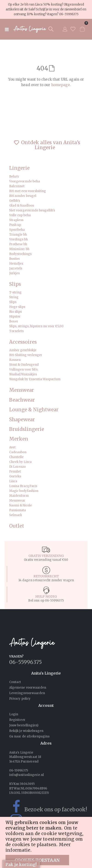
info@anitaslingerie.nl (26, 775)
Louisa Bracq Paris (23, 486)
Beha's (14, 177)
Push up (15, 225)
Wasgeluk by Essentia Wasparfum (35, 379)
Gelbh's (15, 201)
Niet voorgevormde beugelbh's (32, 210)
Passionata (18, 510)
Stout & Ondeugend (24, 365)
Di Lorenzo (17, 467)
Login (14, 714)
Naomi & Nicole (21, 505)
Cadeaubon (18, 452)
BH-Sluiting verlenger (26, 355)
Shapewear (22, 420)
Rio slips (15, 312)
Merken (19, 439)
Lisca (13, 481)
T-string (15, 292)
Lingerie (19, 168)
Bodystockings (20, 254)
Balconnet (17, 186)
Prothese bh (18, 244)
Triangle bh (18, 235)
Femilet (15, 472)
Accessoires (23, 342)
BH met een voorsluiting (28, 191)
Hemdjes (16, 264)
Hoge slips (17, 307)
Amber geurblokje (23, 350)
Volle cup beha (20, 215)
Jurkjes (14, 273)
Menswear (22, 390)
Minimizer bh (19, 249)
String (14, 297)
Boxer (14, 321)
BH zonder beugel (23, 196)
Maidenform (19, 496)
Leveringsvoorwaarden (27, 693)
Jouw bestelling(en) (24, 725)
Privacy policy (20, 699)
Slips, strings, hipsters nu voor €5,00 (36, 326)
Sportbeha (17, 230)
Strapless (16, 220)
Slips (15, 284)
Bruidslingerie (27, 429)
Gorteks (15, 476)
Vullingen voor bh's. (24, 370)
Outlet (17, 526)
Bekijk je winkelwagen (26, 731)
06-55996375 (69, 14)
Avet (12, 447)
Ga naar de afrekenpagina (29, 736)
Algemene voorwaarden (28, 688)
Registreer (17, 720)
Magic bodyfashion (24, 491)
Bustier (15, 259)
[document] (47, 842)
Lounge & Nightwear (34, 410)
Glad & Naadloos (22, 206)
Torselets (16, 331)
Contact (15, 682)
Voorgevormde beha (25, 181)
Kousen (15, 360)
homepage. (61, 85)
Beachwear (22, 400)
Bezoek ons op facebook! (46, 807)
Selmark (16, 515)
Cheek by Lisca (20, 462)
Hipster (15, 317)
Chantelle (16, 457)
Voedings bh (18, 239)
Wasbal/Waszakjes (23, 374)
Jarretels (16, 268)
